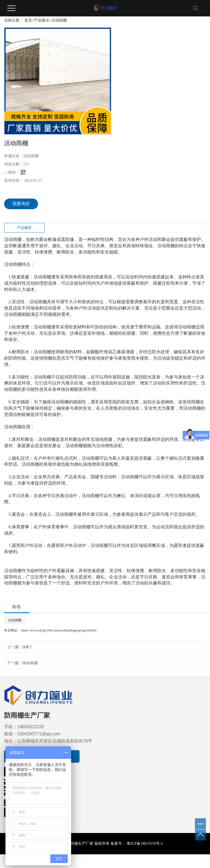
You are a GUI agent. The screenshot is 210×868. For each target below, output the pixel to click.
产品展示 (42, 20)
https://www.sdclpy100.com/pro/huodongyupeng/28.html (59, 630)
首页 (28, 20)
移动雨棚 (30, 663)
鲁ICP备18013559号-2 (144, 844)
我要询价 (21, 204)
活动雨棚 (59, 20)
